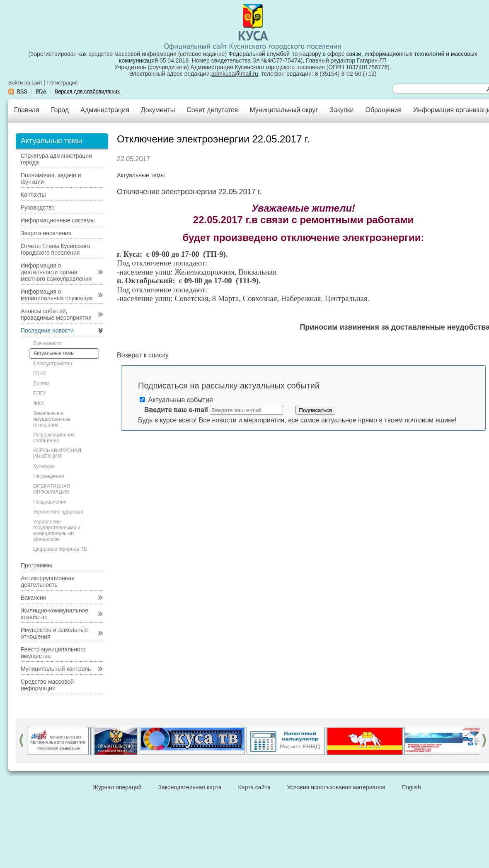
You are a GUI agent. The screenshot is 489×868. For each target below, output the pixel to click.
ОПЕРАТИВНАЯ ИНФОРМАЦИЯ (52, 489)
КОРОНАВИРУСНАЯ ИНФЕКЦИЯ (57, 453)
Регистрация (63, 83)
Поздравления (50, 502)
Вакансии (34, 598)
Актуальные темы (54, 353)
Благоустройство (53, 364)
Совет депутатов (212, 110)
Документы (158, 110)
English (412, 787)
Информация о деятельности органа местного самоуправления (56, 272)
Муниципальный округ (284, 110)
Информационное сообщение (54, 438)
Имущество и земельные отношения (54, 633)
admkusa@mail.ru (235, 74)
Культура (44, 466)
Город (60, 110)
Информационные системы (58, 220)
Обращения (383, 110)
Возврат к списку (143, 355)
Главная (27, 110)
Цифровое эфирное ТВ (60, 549)
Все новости (47, 343)
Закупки (341, 110)
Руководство (38, 207)
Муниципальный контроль (56, 669)
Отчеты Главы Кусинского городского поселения (56, 249)
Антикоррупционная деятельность (48, 581)
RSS (22, 92)
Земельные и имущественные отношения (52, 419)
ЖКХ (39, 403)
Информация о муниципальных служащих (57, 295)
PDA (41, 92)
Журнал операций (117, 787)
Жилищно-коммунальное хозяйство (54, 614)
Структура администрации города (56, 159)
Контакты (33, 195)
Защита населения (46, 233)
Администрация (105, 110)
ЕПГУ (40, 393)
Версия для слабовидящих (87, 92)
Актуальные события (176, 400)
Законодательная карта (190, 787)
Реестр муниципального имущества (53, 653)
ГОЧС (40, 374)
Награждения (49, 476)
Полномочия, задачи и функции (51, 178)
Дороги (41, 383)
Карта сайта (254, 787)
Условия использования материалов (336, 787)
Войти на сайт (25, 83)
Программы (36, 565)
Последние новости (47, 330)
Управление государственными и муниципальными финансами (57, 530)
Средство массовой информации (47, 685)
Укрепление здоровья (58, 512)
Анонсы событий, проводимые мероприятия (56, 314)
